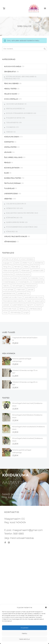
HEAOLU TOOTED (10, 89)
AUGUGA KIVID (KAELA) (13, 66)
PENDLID (7, 163)
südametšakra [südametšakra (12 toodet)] (18, 305)
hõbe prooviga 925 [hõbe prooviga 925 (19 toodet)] (11, 270)
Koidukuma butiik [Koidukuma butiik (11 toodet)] (23, 274)
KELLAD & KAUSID (11, 94)
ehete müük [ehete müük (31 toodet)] (27, 263)
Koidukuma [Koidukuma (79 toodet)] (8, 274)
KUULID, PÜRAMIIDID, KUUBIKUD (20, 113)
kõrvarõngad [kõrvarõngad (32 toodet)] (17, 286)
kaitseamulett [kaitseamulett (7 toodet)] (38, 270)
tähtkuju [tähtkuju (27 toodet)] (23, 309)
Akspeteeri (25, 628)
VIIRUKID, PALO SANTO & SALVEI (16, 236)
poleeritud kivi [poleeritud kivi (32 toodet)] (24, 293)
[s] (24, 49)
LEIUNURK (8, 152)
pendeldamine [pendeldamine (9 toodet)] (9, 293)
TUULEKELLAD (9, 188)
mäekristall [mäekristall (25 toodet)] (21, 290)
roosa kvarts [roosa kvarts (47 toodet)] (39, 301)
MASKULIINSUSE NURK (15, 222)
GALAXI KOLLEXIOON (15, 204)
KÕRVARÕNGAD (13, 218)
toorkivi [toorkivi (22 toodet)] (39, 305)
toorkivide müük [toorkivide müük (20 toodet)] (10, 309)
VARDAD (10, 132)
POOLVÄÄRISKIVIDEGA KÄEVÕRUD (20, 227)
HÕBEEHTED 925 (13, 208)
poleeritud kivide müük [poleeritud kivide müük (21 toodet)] (13, 297)
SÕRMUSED (11, 232)
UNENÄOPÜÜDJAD (11, 194)
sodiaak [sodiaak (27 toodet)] (6, 305)
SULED (6, 173)
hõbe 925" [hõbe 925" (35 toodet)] (35, 267)
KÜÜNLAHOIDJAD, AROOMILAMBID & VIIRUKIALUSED (20, 78)
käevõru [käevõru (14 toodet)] (6, 286)
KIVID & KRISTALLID (11, 99)
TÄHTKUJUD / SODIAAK (12, 183)
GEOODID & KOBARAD (15, 104)
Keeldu (24, 633)
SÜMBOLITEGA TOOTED (13, 178)
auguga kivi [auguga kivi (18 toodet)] (8, 263)
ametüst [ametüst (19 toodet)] (15, 259)
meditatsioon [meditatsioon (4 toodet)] (31, 286)
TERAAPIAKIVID (12, 123)
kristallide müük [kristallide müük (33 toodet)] (37, 278)
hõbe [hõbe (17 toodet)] (26, 267)
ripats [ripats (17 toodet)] (29, 301)
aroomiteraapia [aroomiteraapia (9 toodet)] (27, 259)
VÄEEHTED (8, 199)
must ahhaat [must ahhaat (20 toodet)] (8, 290)
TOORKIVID (11, 127)
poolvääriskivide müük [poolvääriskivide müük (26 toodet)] (34, 297)
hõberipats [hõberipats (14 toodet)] (25, 270)
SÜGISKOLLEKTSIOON (12, 168)
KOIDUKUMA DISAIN (11, 137)
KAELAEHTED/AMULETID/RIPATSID (20, 213)
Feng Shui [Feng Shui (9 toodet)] (7, 267)
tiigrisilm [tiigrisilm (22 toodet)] (30, 305)
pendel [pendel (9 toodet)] (31, 290)
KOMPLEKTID (9, 142)
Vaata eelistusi (24, 639)
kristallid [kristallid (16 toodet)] (24, 278)
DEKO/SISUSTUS (10, 72)
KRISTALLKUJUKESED (14, 109)
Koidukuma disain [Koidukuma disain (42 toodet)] (10, 278)
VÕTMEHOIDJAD (10, 242)
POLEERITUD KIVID (14, 118)
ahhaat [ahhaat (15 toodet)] (6, 259)
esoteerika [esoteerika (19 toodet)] (39, 263)
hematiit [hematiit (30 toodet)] (17, 267)
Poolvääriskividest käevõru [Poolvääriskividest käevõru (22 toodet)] (14, 301)
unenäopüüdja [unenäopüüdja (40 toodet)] (35, 309)
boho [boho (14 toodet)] (17, 263)
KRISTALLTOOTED (10, 147)
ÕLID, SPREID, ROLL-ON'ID (13, 157)
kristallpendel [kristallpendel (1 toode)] (38, 282)
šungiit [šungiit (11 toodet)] (26, 312)
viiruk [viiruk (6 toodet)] (5, 312)
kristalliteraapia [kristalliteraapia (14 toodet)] (9, 282)
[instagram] (9, 543)
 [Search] (45, 49)
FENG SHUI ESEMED (11, 84)
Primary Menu (45, 8)
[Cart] (4, 8)
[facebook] (5, 543)
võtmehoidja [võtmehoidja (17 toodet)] (15, 312)
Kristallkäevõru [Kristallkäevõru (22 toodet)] (24, 282)
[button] (46, 607)
